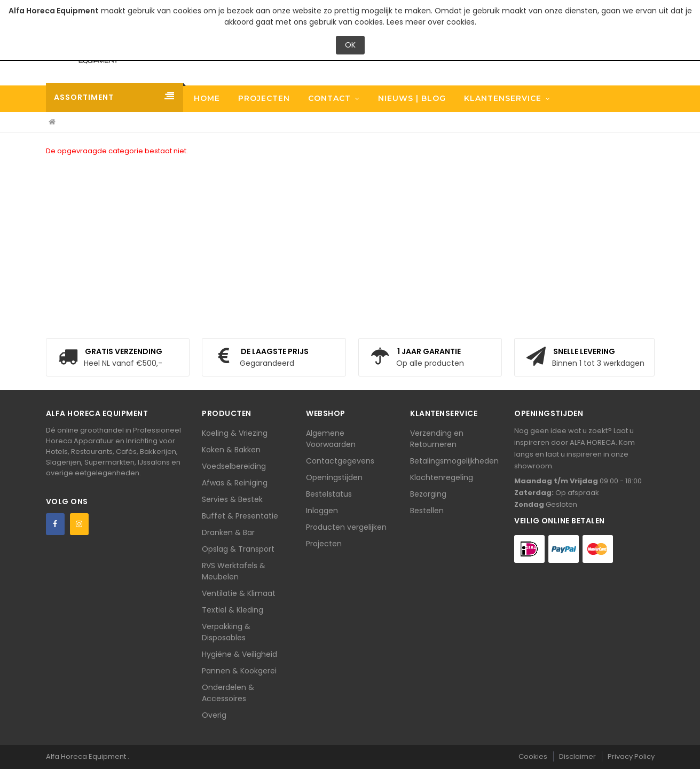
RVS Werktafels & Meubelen (234, 571)
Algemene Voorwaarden (331, 439)
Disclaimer (577, 756)
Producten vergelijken (346, 527)
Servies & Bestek (232, 499)
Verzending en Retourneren (437, 439)
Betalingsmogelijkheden (454, 461)
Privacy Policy (631, 756)
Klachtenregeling (442, 477)
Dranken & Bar (228, 532)
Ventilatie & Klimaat (239, 593)
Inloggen (322, 511)
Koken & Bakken (231, 450)
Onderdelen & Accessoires (228, 693)
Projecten (324, 544)
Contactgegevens (340, 461)
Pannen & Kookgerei (239, 671)
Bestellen (427, 511)
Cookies (533, 756)
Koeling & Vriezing (235, 433)
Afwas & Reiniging (235, 483)
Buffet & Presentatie (240, 516)
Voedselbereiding (234, 466)
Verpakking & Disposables (226, 632)
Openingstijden (334, 477)
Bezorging (428, 494)
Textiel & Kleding (233, 610)
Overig (214, 715)
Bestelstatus (329, 494)
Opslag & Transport (238, 549)
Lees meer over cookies (431, 22)
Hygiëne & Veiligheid (239, 654)
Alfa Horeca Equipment (87, 756)
